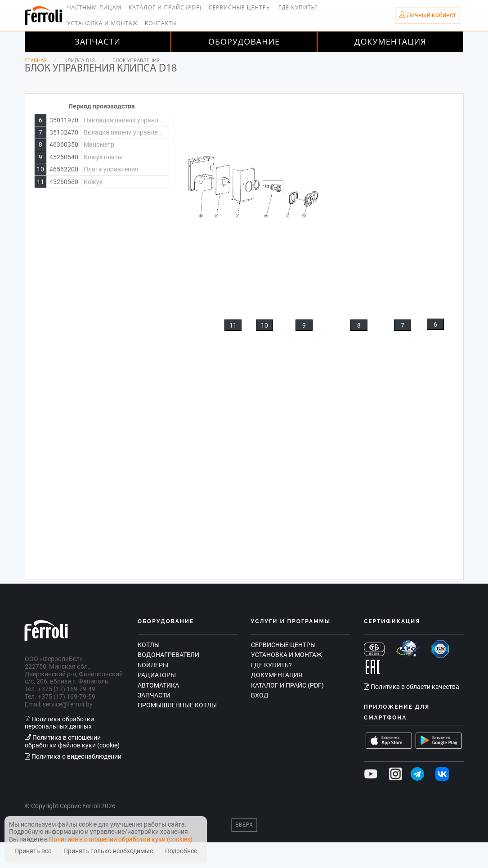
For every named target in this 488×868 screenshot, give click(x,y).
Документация (390, 41)
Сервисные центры (240, 7)
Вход (260, 695)
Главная (36, 60)
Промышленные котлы (177, 705)
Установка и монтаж (102, 23)
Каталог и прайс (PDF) (165, 7)
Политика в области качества (412, 687)
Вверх (244, 825)
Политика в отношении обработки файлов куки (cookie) (72, 741)
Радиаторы (157, 675)
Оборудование (244, 41)
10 (264, 325)
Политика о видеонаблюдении (73, 756)
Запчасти (98, 41)
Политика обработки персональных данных (59, 723)
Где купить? (298, 7)
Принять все (33, 851)
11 (233, 325)
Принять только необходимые (108, 851)
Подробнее (181, 851)
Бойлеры (153, 665)
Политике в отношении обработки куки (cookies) (121, 839)
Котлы (149, 645)
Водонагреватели (168, 655)
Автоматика (158, 685)
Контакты (161, 23)
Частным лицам (94, 7)
